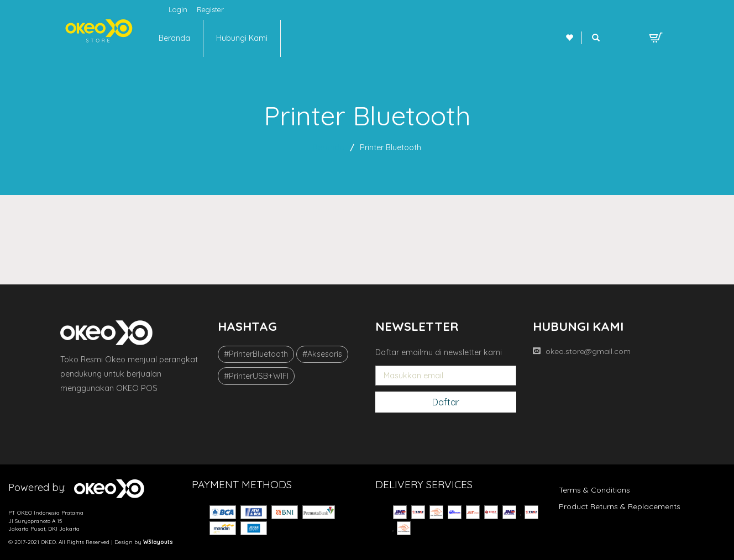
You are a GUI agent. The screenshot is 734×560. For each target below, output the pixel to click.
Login (178, 9)
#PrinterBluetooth (256, 354)
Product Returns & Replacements (620, 506)
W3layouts (158, 542)
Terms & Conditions (594, 490)
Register (210, 9)
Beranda (174, 38)
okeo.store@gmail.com (588, 351)
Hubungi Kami (242, 38)
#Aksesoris (322, 354)
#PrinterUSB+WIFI (256, 376)
